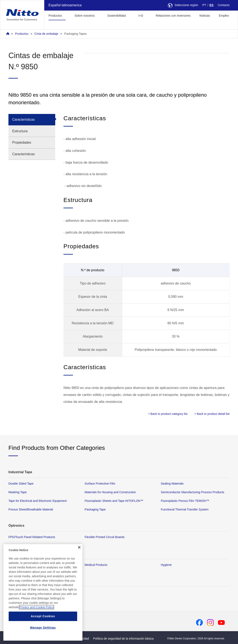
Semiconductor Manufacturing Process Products (193, 492)
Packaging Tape (95, 509)
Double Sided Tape (21, 484)
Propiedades (22, 142)
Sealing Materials (172, 484)
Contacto (224, 5)
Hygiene (166, 565)
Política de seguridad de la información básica (123, 639)
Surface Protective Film (100, 484)
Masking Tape (18, 492)
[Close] (79, 594)
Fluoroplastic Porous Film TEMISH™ (185, 501)
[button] (51, 25)
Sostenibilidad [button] (117, 16)
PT (204, 5)
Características (24, 120)
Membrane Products (22, 565)
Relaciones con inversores (173, 16)
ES (212, 5)
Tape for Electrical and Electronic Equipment (38, 501)
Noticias (205, 16)
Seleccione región (183, 5)
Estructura (20, 131)
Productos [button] (55, 16)
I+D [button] (141, 16)
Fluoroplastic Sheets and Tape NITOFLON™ (114, 501)
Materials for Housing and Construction (110, 492)
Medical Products (96, 565)
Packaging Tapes (76, 34)
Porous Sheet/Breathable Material (31, 509)
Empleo (224, 16)
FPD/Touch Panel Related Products (32, 537)
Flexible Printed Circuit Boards (104, 537)
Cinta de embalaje (46, 34)
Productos (22, 34)
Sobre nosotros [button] (84, 16)
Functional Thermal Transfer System (185, 509)
